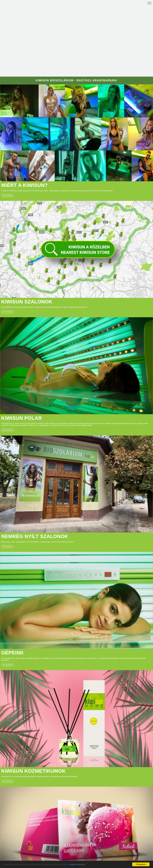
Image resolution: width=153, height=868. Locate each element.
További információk (77, 865)
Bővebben (8, 312)
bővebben (8, 196)
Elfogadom (141, 864)
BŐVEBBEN (8, 430)
